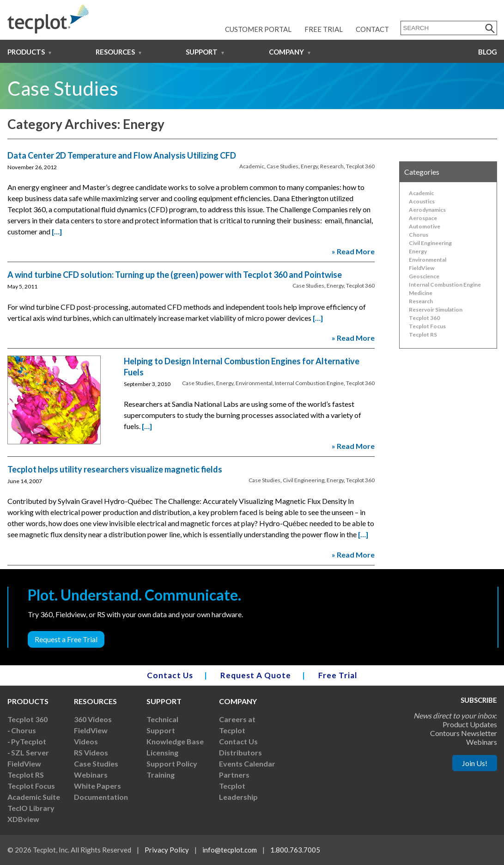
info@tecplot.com (230, 850)
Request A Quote (256, 675)
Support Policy (172, 764)
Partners (234, 775)
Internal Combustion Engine (309, 383)
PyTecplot (29, 741)
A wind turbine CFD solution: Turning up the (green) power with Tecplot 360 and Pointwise (175, 275)
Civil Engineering (304, 480)
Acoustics (422, 201)
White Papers (97, 786)
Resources (115, 52)
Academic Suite (34, 797)
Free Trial (324, 29)
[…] (57, 231)
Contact (372, 29)
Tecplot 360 (360, 166)
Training (161, 775)
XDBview (23, 819)
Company (286, 52)
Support (202, 52)
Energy (309, 166)
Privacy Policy (167, 850)
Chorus (419, 235)
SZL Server (30, 752)
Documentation (101, 797)
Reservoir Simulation (436, 310)
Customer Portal (258, 29)
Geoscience (424, 276)
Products (26, 52)
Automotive (425, 226)
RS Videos (91, 752)
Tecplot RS (423, 334)
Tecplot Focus (427, 326)
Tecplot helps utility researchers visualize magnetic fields (115, 469)
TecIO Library (31, 808)
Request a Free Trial (66, 639)
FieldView (422, 268)
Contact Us (170, 675)
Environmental (254, 383)
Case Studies (282, 166)
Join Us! (475, 763)
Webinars (91, 775)
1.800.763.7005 (295, 850)
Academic (252, 166)
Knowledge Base (175, 741)
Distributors (240, 752)
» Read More (353, 251)
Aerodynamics (427, 210)
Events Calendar (247, 764)
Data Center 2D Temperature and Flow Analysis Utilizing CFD (122, 155)
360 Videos (93, 719)
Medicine (421, 293)
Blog (488, 52)
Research (332, 166)
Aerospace (423, 218)
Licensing (162, 752)
